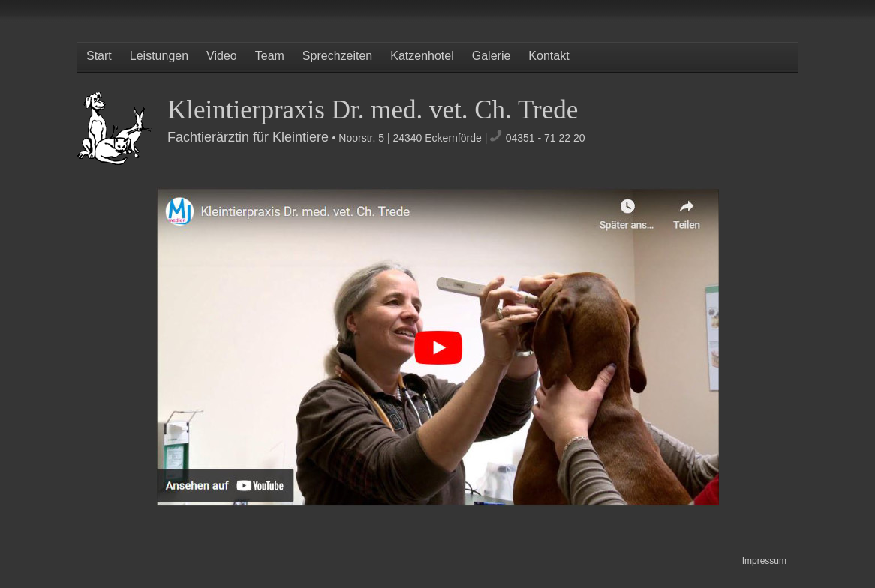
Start (99, 56)
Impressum (764, 561)
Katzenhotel (422, 56)
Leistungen (159, 56)
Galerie (492, 56)
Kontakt (549, 56)
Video (222, 56)
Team (270, 56)
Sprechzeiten (337, 56)
